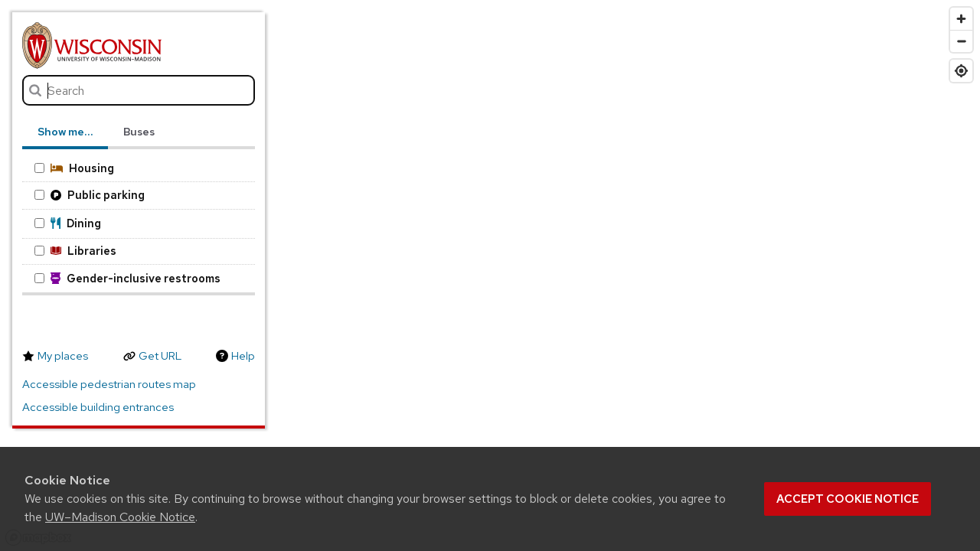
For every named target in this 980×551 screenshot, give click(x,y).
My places (63, 356)
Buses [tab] (139, 132)
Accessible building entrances (98, 407)
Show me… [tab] (65, 132)
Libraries (75, 251)
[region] (490, 275)
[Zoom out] (961, 41)
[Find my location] (961, 71)
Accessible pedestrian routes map (109, 384)
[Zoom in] (961, 19)
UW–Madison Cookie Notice (120, 517)
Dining (68, 223)
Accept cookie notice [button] (848, 499)
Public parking (90, 195)
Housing (74, 168)
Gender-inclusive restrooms (127, 278)
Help (243, 356)
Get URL (160, 356)
